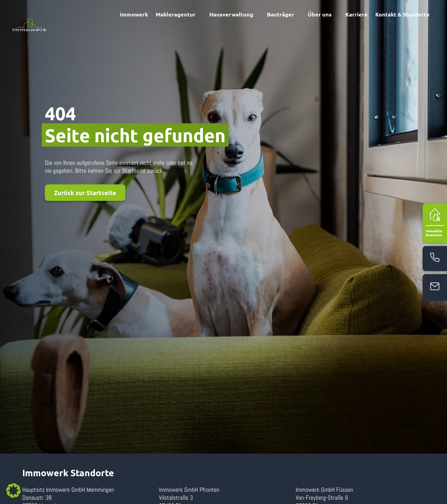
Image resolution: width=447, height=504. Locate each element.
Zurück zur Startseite (85, 193)
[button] (13, 491)
